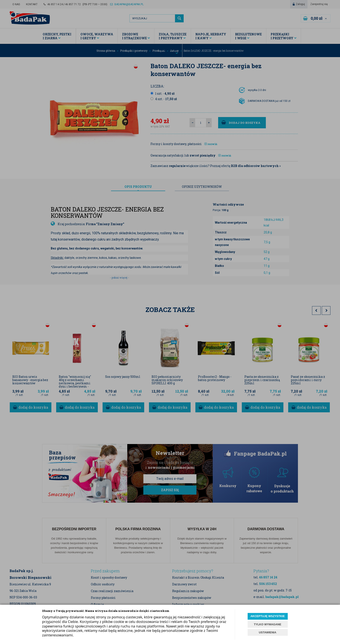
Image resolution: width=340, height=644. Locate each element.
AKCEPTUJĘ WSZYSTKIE (268, 616)
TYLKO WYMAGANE (268, 624)
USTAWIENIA (268, 632)
